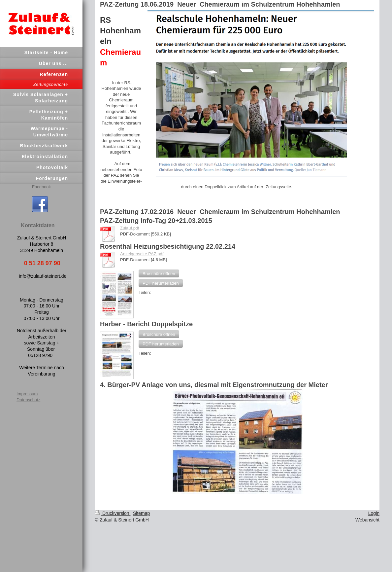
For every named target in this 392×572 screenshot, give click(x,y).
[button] (159, 273)
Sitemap (141, 513)
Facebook (41, 187)
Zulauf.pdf (130, 228)
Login (374, 513)
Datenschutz (28, 400)
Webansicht (367, 520)
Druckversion (113, 513)
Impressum (27, 394)
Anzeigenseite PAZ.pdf (142, 254)
